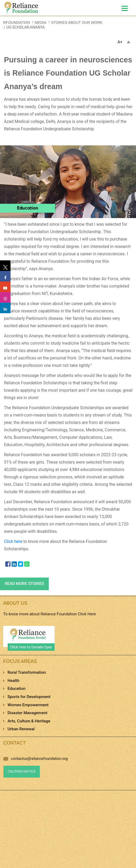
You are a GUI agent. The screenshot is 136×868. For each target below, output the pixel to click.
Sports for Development (29, 697)
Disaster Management (28, 713)
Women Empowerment (28, 705)
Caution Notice (22, 771)
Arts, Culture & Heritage (29, 721)
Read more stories (25, 584)
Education (17, 689)
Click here (13, 541)
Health (14, 681)
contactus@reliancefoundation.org (36, 759)
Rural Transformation (27, 672)
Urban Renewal (21, 729)
